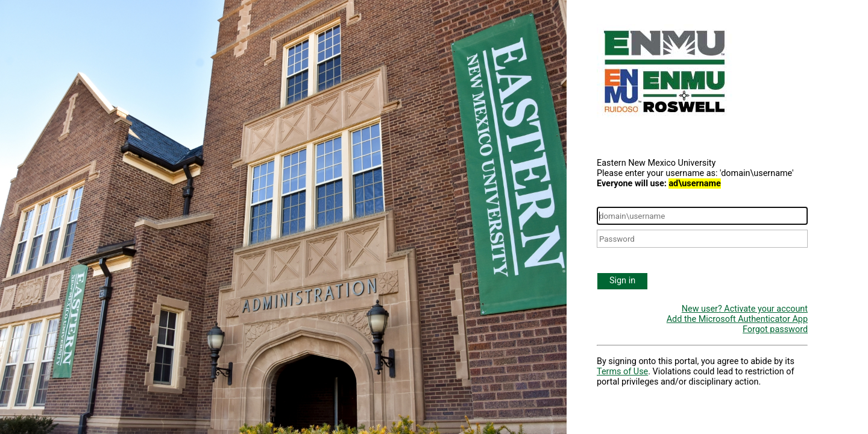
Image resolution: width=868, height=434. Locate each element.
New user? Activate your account (745, 309)
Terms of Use (622, 372)
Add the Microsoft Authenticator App (737, 319)
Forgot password (775, 329)
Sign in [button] (622, 281)
